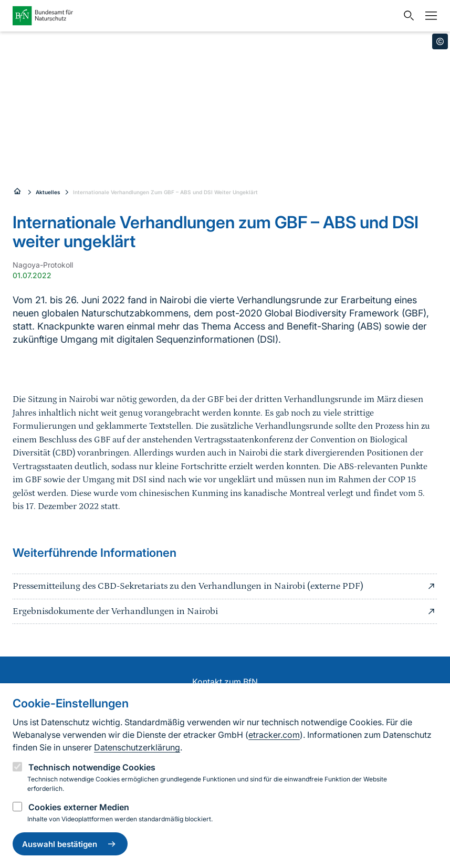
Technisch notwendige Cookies (92, 767)
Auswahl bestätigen (70, 844)
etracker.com (274, 735)
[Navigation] (428, 16)
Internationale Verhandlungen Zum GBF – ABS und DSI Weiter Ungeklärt (165, 192)
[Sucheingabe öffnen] (406, 16)
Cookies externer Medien (79, 807)
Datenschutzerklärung (137, 747)
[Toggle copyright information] (440, 41)
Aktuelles (48, 192)
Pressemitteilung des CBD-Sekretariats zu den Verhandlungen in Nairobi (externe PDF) (225, 586)
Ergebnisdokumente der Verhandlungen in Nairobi (225, 611)
